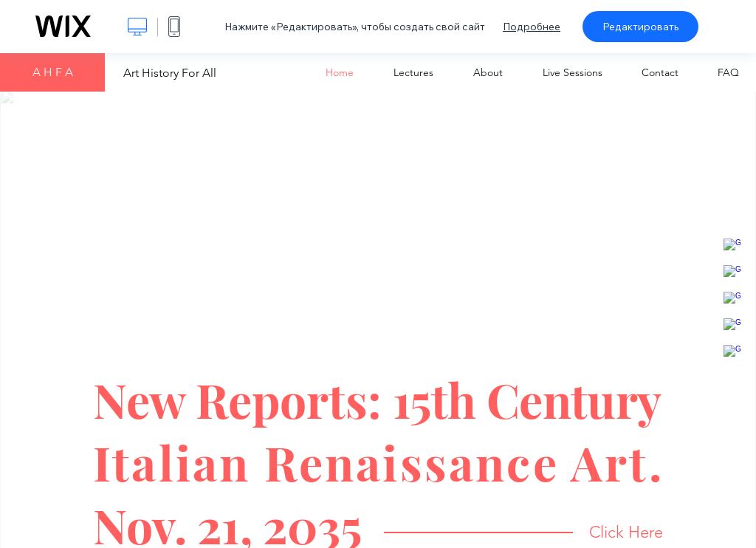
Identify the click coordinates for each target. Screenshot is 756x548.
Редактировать (640, 27)
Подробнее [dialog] (532, 27)
